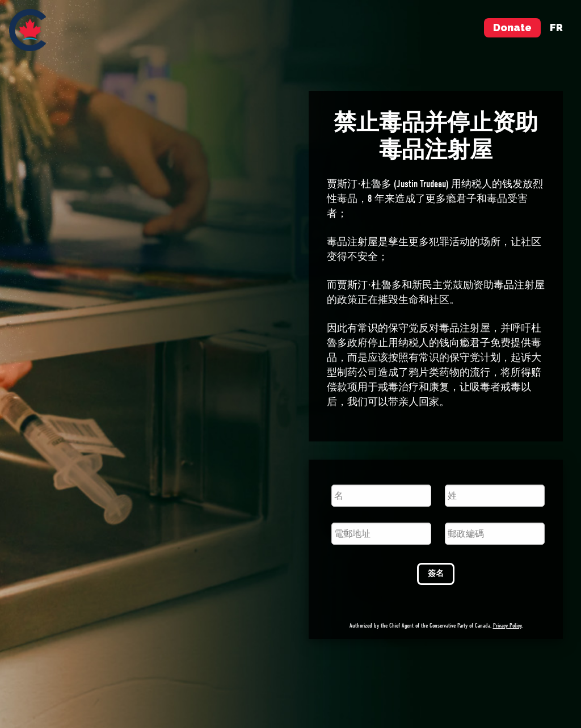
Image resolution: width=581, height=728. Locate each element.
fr (556, 28)
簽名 (436, 573)
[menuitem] (28, 30)
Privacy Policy (507, 626)
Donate (512, 28)
